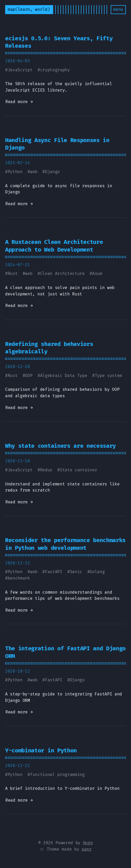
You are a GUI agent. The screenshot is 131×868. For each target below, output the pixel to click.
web (34, 172)
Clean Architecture (62, 273)
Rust (13, 273)
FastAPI (54, 572)
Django (52, 172)
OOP (29, 376)
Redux (46, 470)
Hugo (88, 843)
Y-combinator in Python (41, 750)
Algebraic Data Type (64, 376)
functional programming (57, 775)
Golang (97, 572)
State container (78, 470)
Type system (108, 376)
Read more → (19, 102)
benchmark (19, 578)
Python (15, 172)
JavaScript (20, 70)
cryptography (55, 70)
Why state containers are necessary (60, 446)
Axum (97, 273)
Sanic (76, 572)
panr (87, 849)
